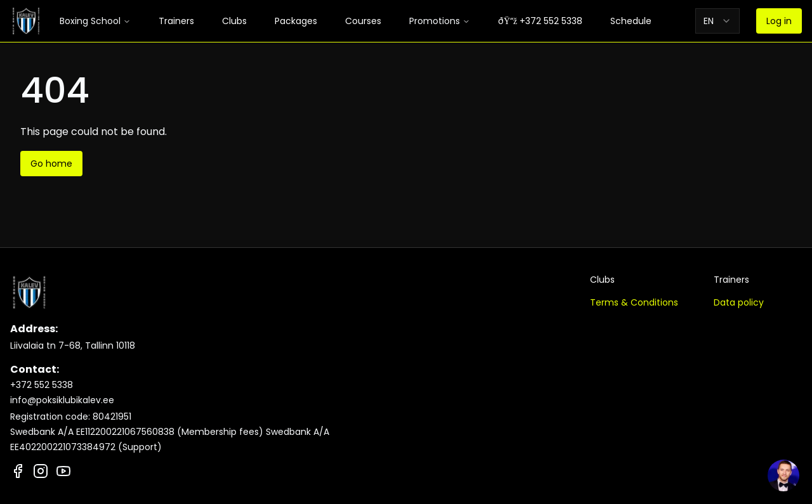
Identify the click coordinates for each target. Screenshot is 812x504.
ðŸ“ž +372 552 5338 (540, 21)
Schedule (631, 21)
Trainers (176, 21)
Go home (51, 164)
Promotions (440, 21)
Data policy (739, 302)
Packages (296, 21)
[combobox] (717, 21)
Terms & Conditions (634, 302)
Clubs (234, 21)
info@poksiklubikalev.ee (62, 400)
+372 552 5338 (42, 385)
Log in (779, 21)
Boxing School (95, 21)
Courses (363, 21)
